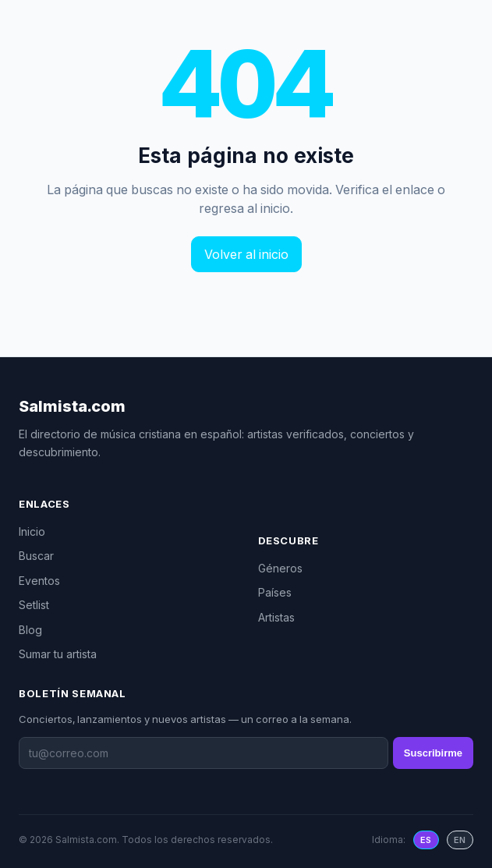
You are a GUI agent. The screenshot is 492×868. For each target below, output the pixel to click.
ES (426, 840)
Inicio (32, 531)
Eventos (39, 581)
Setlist (34, 605)
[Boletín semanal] (204, 753)
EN (460, 840)
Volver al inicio (246, 254)
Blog (30, 630)
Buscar (36, 556)
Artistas (276, 617)
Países (275, 592)
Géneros (280, 568)
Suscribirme (433, 753)
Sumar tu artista (58, 654)
